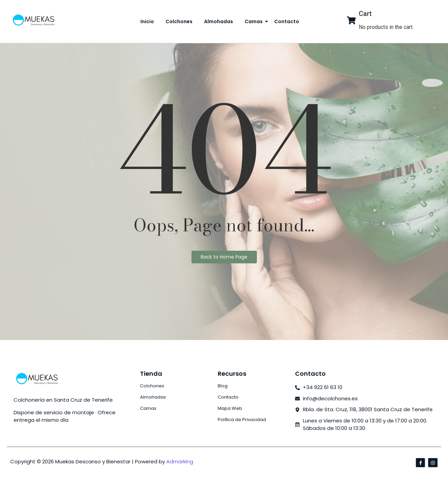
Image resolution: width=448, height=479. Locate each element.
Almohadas (219, 21)
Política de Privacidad (242, 420)
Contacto (287, 21)
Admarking (180, 461)
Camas (255, 21)
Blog (223, 386)
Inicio (147, 21)
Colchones (179, 21)
